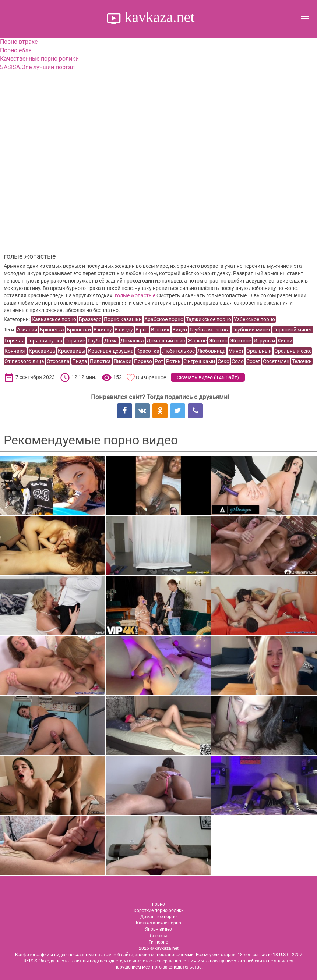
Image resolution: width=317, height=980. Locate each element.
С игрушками (199, 361)
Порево (143, 361)
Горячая (15, 341)
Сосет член (276, 361)
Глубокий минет (251, 330)
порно (158, 904)
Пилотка (100, 361)
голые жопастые (135, 295)
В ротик (160, 330)
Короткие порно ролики (159, 910)
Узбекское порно (254, 319)
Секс (223, 361)
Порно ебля (16, 50)
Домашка (132, 341)
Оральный (259, 351)
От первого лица (24, 361)
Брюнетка (52, 330)
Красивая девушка (111, 351)
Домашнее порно (158, 917)
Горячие (75, 341)
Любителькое (178, 351)
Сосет (253, 361)
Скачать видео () (208, 377)
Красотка (148, 351)
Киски (285, 341)
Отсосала (58, 361)
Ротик (173, 361)
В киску (103, 330)
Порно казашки (123, 319)
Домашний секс (166, 341)
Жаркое (197, 341)
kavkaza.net (158, 17)
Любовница (212, 351)
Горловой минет (293, 330)
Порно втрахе (19, 42)
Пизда (80, 361)
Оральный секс (293, 351)
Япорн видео (158, 929)
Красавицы (72, 351)
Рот (159, 361)
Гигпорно (158, 942)
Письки (122, 361)
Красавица (42, 351)
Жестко (218, 341)
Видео (180, 330)
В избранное (151, 377)
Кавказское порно (54, 319)
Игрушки (264, 341)
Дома (111, 341)
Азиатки (27, 330)
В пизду (124, 330)
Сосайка (159, 936)
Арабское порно (164, 319)
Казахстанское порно (158, 923)
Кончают (15, 351)
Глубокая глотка (210, 330)
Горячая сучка (45, 341)
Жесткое (241, 341)
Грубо (95, 341)
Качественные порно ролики (39, 59)
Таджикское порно (209, 319)
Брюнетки (79, 330)
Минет (236, 351)
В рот (142, 330)
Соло (238, 361)
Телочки (302, 361)
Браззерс (90, 319)
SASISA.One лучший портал (37, 67)
